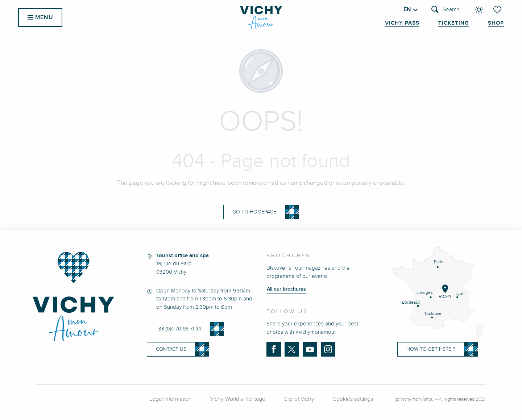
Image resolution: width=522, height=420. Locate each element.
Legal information (171, 399)
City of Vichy (299, 399)
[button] (447, 10)
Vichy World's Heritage (238, 399)
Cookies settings (353, 399)
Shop (496, 23)
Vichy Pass (402, 23)
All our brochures (286, 289)
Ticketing (454, 23)
